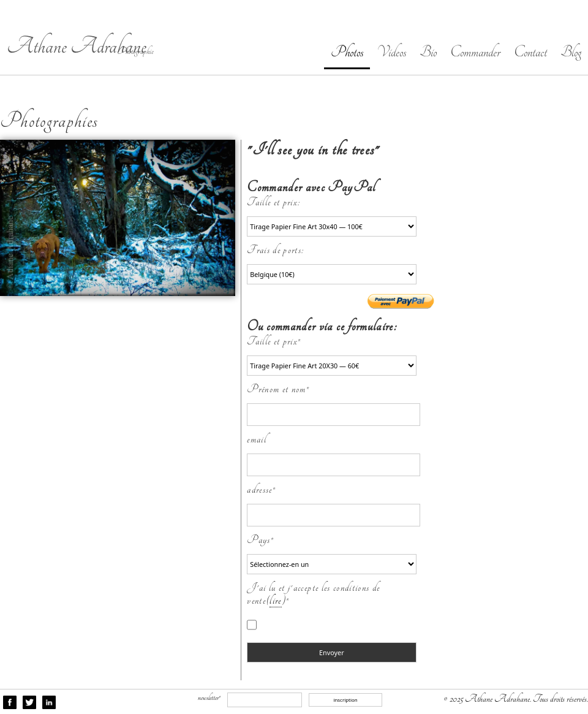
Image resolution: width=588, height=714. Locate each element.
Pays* (260, 540)
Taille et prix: (276, 202)
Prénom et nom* (278, 389)
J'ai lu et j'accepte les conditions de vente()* (313, 594)
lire (275, 600)
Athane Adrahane (77, 46)
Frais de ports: (278, 250)
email (257, 439)
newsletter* (209, 697)
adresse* (261, 489)
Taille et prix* (274, 341)
